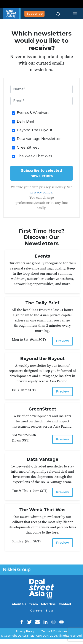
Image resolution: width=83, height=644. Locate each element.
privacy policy (41, 192)
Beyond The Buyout (35, 130)
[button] (58, 14)
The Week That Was (34, 156)
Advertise (48, 604)
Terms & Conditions (54, 631)
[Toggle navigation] (75, 14)
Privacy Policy (25, 631)
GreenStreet (28, 147)
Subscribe (35, 14)
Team (33, 604)
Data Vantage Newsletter (39, 139)
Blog (49, 611)
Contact (65, 604)
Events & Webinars (33, 113)
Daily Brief (26, 121)
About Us (19, 604)
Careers (36, 611)
